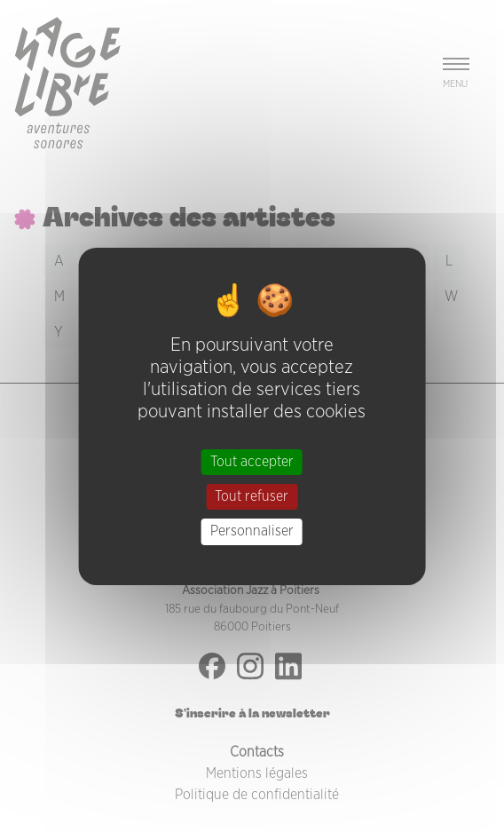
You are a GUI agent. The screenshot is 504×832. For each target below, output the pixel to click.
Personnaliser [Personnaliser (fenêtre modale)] (252, 531)
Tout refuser (252, 496)
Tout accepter (252, 462)
